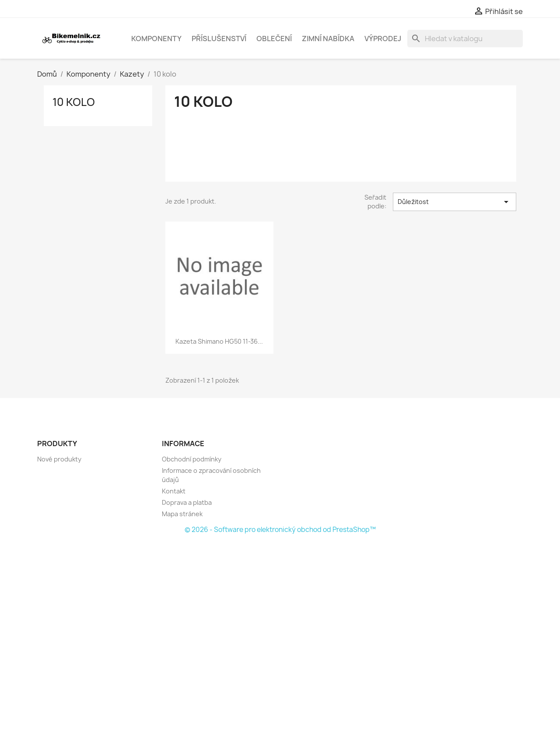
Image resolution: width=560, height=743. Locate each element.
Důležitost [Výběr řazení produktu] (455, 202)
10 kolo (74, 102)
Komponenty (156, 39)
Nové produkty (59, 459)
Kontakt (174, 491)
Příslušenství (219, 39)
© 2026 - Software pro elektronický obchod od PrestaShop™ (280, 530)
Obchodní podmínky (192, 459)
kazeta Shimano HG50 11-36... (219, 341)
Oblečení (274, 39)
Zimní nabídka (328, 39)
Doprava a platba (187, 502)
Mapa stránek (182, 514)
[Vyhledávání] (465, 39)
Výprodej (383, 39)
